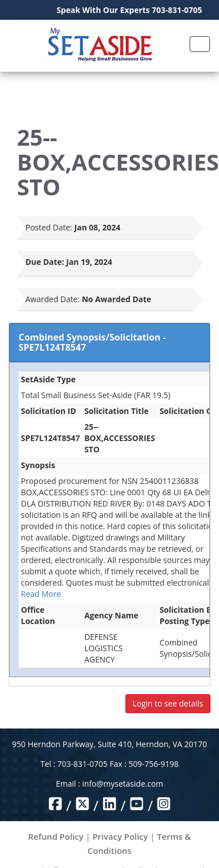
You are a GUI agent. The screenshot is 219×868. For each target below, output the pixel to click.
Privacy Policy (120, 836)
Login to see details (168, 703)
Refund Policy (56, 836)
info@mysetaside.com (123, 784)
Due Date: (45, 262)
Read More (41, 594)
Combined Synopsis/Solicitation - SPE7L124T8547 (92, 342)
